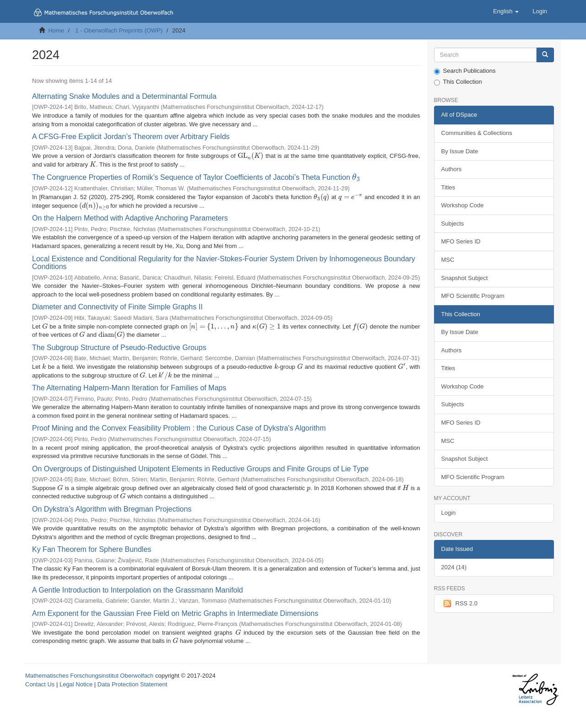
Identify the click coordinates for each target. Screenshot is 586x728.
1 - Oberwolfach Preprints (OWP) (119, 30)
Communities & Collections (477, 133)
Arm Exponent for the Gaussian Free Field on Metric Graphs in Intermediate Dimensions (175, 613)
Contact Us (40, 684)
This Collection (458, 82)
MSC (448, 260)
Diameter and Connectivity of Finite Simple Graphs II (117, 307)
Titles (448, 187)
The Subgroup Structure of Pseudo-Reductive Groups (119, 348)
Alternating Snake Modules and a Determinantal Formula (124, 96)
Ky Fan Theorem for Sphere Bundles (92, 549)
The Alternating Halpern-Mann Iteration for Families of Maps (129, 388)
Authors (452, 169)
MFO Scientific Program (473, 296)
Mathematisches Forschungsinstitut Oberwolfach (89, 676)
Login (449, 513)
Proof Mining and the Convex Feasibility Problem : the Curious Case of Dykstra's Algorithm (179, 428)
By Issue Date (460, 151)
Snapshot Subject (465, 278)
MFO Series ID (461, 241)
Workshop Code (463, 205)
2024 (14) (454, 567)
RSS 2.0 (459, 604)
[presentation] (251, 156)
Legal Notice (76, 684)
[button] (506, 11)
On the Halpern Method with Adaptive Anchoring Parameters (130, 218)
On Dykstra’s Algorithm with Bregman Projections (112, 509)
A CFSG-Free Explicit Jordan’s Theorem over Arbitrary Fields (131, 137)
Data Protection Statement (132, 684)
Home (56, 30)
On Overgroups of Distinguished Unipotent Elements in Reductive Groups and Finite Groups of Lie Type (200, 469)
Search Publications (465, 71)
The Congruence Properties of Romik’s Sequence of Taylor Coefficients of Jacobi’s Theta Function (196, 177)
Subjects (453, 224)
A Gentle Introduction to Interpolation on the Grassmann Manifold (138, 590)
